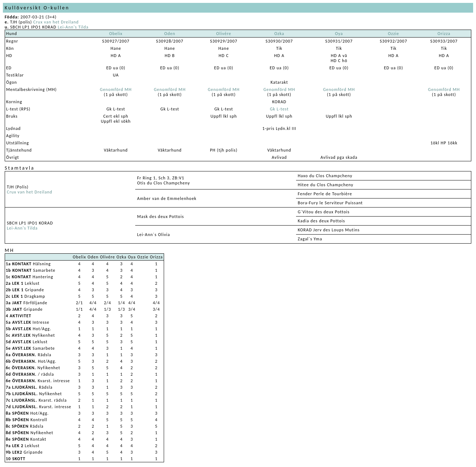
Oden (170, 34)
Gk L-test (279, 109)
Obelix (116, 34)
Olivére (224, 34)
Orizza (444, 34)
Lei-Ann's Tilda (73, 27)
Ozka (279, 34)
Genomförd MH (116, 90)
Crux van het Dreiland (56, 22)
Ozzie (394, 34)
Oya (339, 34)
